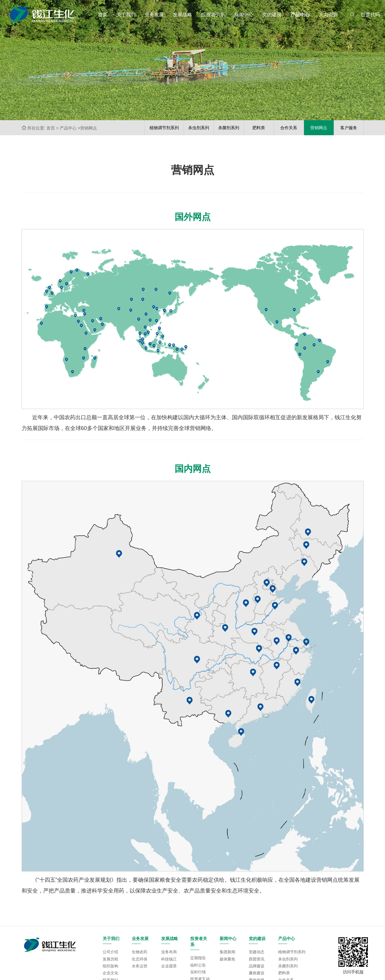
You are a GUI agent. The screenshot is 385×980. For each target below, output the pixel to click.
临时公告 (198, 965)
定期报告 (198, 958)
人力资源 (328, 15)
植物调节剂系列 (292, 952)
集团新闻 (227, 952)
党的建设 (272, 15)
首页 (103, 15)
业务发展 (154, 15)
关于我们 (126, 15)
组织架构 (110, 966)
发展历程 (110, 959)
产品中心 (300, 15)
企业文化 (110, 973)
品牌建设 (257, 966)
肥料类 (284, 973)
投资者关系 (213, 15)
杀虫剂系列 (288, 959)
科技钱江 (169, 959)
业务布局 (169, 952)
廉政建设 (257, 973)
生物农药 (140, 952)
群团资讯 (257, 959)
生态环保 (140, 959)
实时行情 (198, 972)
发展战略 (182, 15)
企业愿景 (169, 966)
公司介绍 (110, 952)
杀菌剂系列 (288, 966)
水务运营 (140, 966)
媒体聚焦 (227, 959)
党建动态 (257, 952)
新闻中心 (244, 15)
